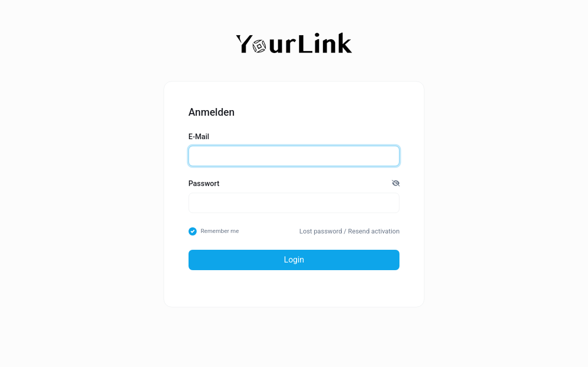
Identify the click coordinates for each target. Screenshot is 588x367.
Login (294, 260)
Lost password (321, 231)
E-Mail (199, 137)
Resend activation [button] (374, 231)
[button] (396, 184)
